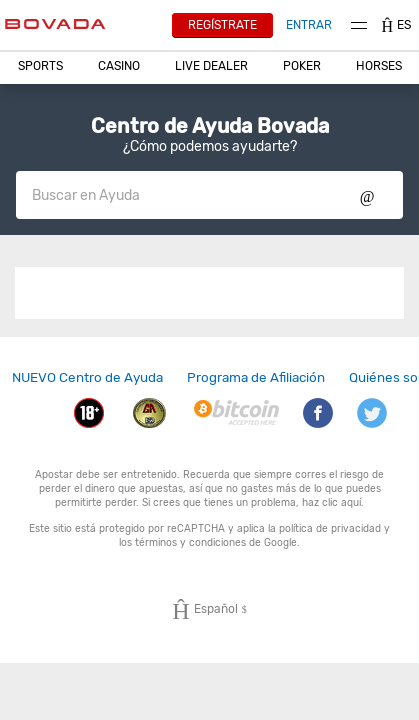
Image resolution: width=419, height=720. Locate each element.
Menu (359, 25)
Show (367, 195)
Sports (40, 66)
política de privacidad (330, 528)
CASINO (119, 66)
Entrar (309, 25)
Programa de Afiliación (256, 377)
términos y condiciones (190, 542)
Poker (302, 66)
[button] (40, 66)
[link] (87, 377)
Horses (379, 66)
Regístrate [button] (222, 25)
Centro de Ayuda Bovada (210, 126)
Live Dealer (211, 66)
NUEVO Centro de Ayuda (87, 377)
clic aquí (341, 502)
